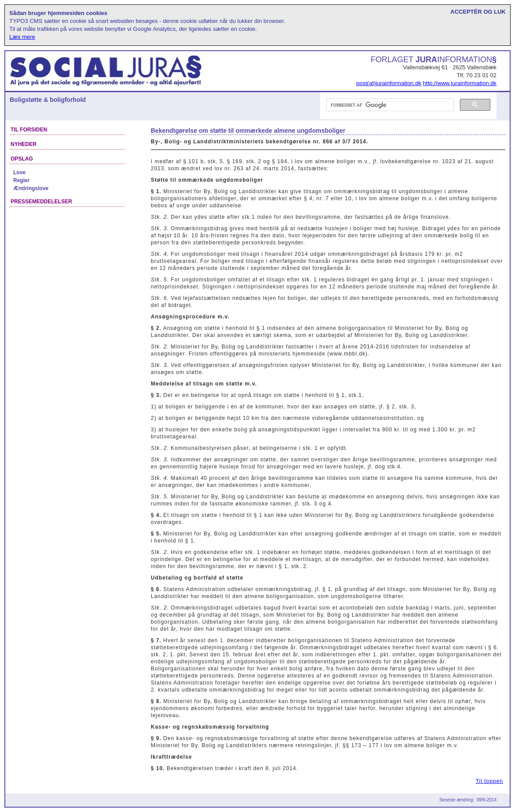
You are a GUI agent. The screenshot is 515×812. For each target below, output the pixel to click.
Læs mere (22, 37)
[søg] (389, 105)
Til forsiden (29, 130)
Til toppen (489, 781)
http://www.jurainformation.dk (460, 83)
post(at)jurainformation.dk (389, 83)
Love (19, 172)
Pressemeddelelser (41, 202)
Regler (21, 180)
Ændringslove (31, 188)
